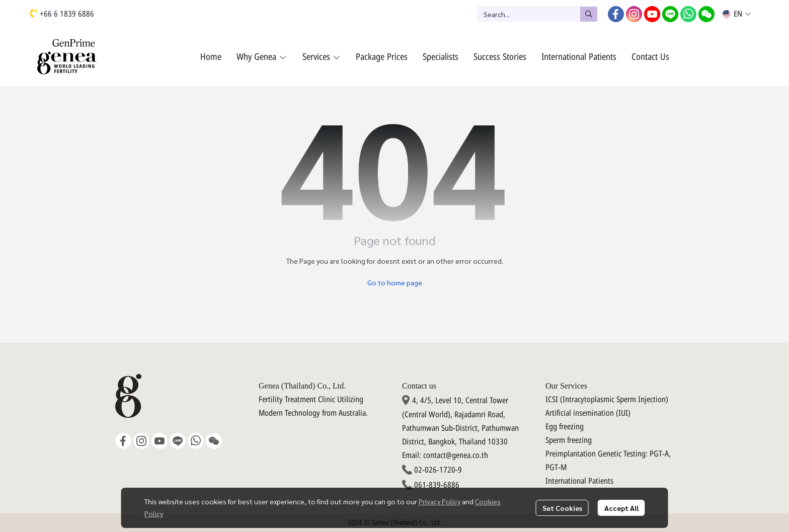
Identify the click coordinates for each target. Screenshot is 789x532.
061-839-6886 (437, 485)
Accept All (621, 508)
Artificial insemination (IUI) (588, 413)
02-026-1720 (435, 470)
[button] (537, 14)
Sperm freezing (569, 440)
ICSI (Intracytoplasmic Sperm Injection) (607, 400)
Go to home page (395, 282)
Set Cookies (562, 508)
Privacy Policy (440, 501)
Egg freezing (565, 427)
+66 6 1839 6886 (67, 14)
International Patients (579, 481)
